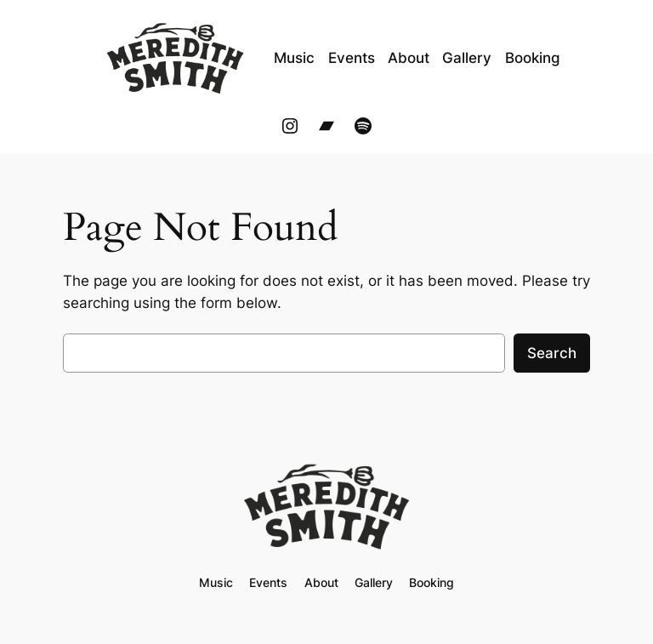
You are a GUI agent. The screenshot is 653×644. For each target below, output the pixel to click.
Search (552, 353)
